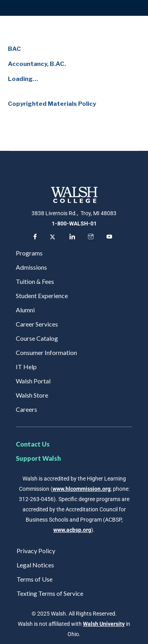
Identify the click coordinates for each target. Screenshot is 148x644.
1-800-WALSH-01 (74, 223)
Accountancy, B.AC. (37, 64)
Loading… (23, 79)
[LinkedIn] (71, 237)
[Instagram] (90, 237)
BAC (14, 49)
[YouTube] (108, 237)
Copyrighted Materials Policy (52, 104)
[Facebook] (34, 237)
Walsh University (104, 624)
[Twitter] (52, 237)
